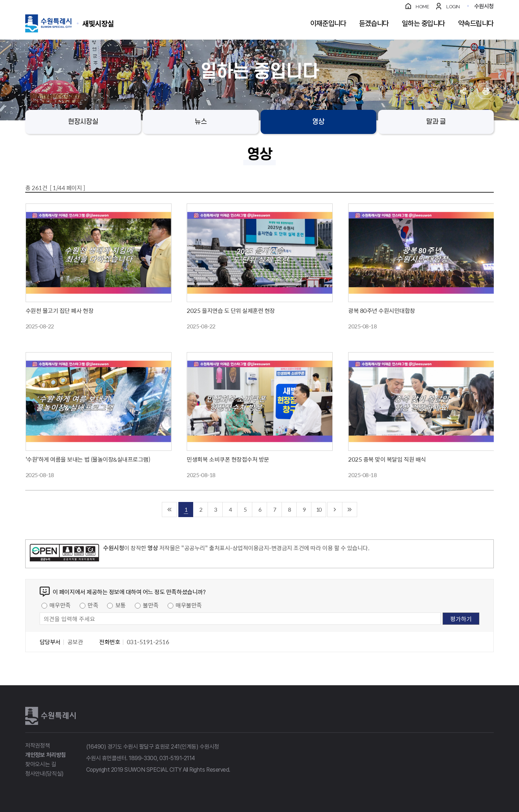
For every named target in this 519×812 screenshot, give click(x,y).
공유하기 (463, 91)
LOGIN (453, 7)
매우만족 (60, 605)
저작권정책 (37, 746)
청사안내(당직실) (45, 774)
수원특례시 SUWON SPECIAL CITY (98, 23)
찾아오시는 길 (41, 764)
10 (319, 509)
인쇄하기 (486, 91)
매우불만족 (189, 605)
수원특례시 (50, 716)
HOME (422, 7)
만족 (93, 605)
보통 (121, 605)
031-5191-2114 (177, 758)
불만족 (151, 605)
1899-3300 (143, 758)
